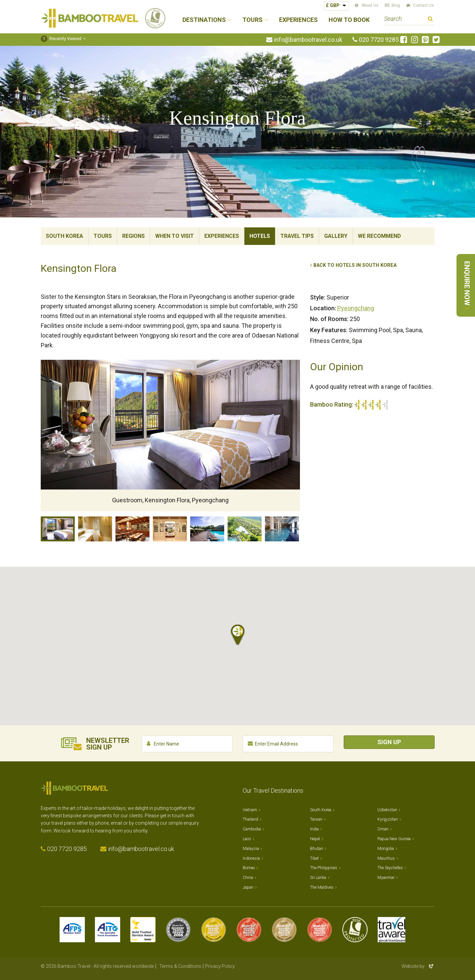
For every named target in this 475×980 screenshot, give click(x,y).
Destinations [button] (204, 20)
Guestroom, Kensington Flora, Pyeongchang (58, 529)
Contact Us (423, 5)
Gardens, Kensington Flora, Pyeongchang (245, 529)
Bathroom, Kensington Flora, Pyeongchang (95, 529)
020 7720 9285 (379, 40)
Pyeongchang (356, 308)
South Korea (64, 236)
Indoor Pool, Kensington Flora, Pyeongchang (282, 529)
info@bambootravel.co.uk (308, 40)
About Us (370, 5)
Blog (396, 5)
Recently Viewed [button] (61, 39)
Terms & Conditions (180, 966)
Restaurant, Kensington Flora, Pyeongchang (132, 529)
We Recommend (379, 236)
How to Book (349, 20)
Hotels (260, 236)
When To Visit (175, 236)
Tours (103, 236)
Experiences (298, 20)
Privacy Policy (220, 966)
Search (430, 20)
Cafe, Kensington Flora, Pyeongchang (170, 529)
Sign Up (389, 742)
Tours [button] (252, 20)
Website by (418, 966)
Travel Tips (297, 236)
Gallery (336, 236)
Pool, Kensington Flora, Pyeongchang (207, 529)
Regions (133, 236)
